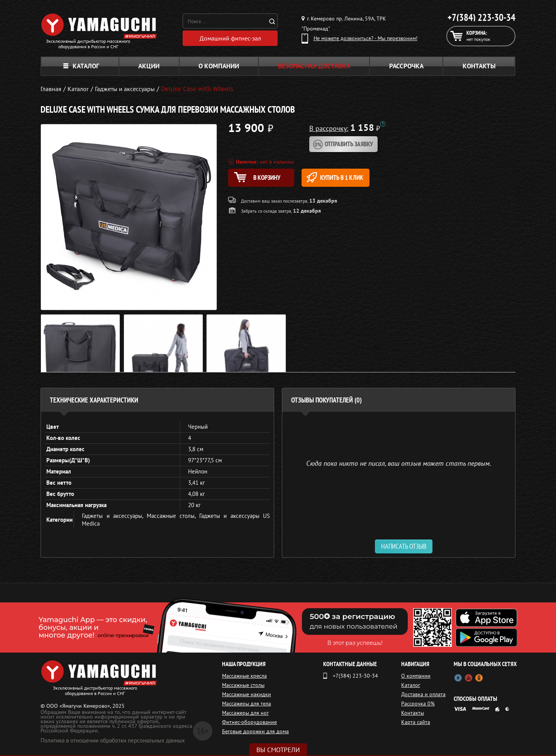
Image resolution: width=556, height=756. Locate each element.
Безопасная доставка (314, 66)
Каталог (81, 66)
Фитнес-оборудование (249, 722)
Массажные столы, (173, 516)
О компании (219, 66)
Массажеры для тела (247, 704)
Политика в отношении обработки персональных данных (113, 740)
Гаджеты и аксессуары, (114, 516)
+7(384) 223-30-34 (481, 17)
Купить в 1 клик (346, 177)
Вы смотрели (278, 750)
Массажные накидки (247, 694)
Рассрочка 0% (418, 704)
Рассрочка (406, 66)
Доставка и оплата (423, 694)
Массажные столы (243, 685)
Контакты (479, 66)
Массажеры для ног (245, 713)
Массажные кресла (244, 676)
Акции (149, 66)
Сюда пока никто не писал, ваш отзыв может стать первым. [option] (399, 463)
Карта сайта (416, 722)
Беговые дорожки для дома (255, 731)
